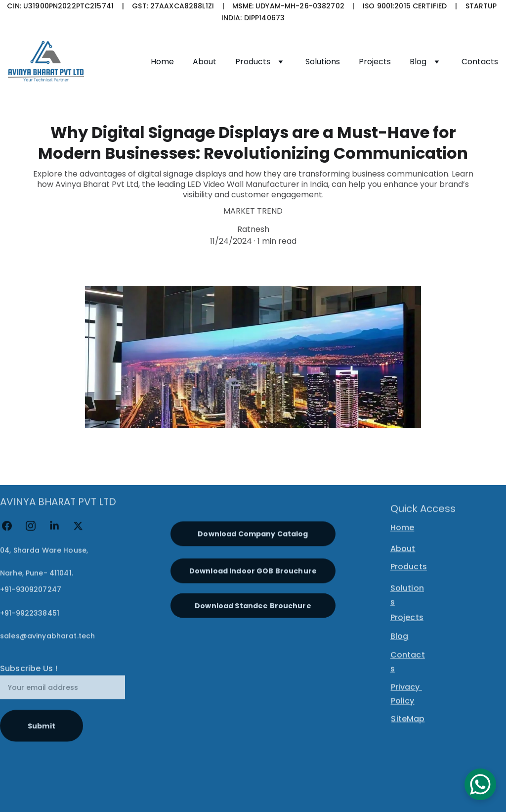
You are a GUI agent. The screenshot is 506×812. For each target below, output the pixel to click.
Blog (418, 62)
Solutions (323, 62)
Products (253, 62)
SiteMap (408, 720)
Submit (42, 738)
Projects (375, 62)
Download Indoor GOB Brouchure (253, 574)
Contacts (480, 62)
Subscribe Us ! (29, 681)
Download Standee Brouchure (253, 610)
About (205, 62)
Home (162, 62)
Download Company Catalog (253, 537)
